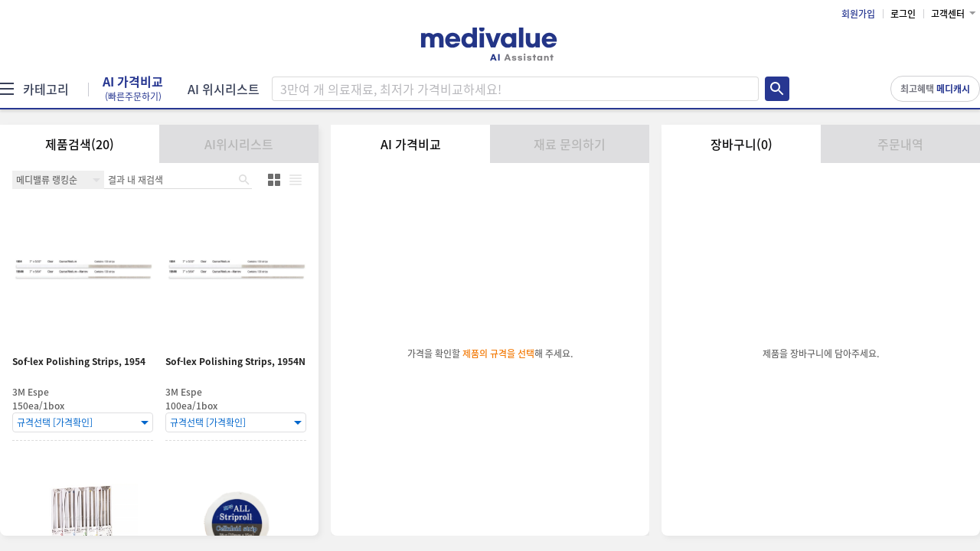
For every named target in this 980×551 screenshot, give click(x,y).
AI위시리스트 (239, 144)
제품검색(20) (80, 144)
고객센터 (948, 14)
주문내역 (900, 144)
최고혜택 (935, 89)
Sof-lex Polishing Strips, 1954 (79, 362)
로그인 (903, 14)
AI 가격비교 (133, 89)
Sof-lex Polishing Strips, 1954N (235, 362)
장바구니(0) (742, 144)
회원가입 (858, 14)
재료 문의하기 (570, 144)
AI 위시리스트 (224, 89)
